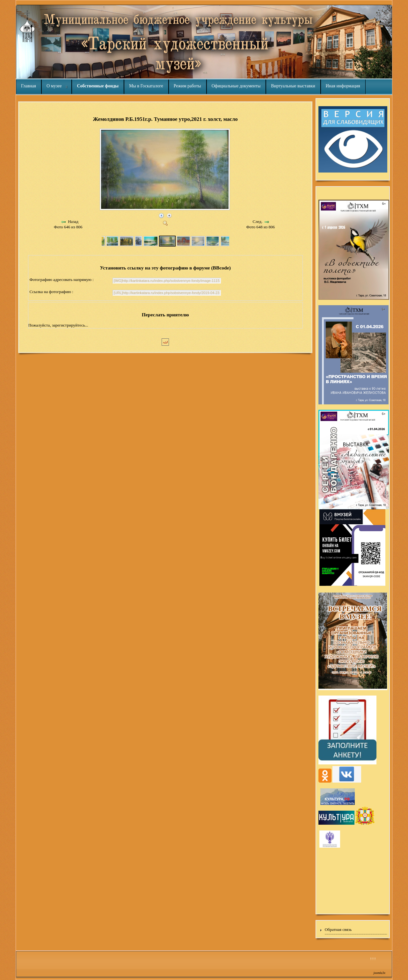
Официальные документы (236, 86)
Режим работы (187, 86)
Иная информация (343, 86)
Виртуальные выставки (293, 86)
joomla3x (379, 973)
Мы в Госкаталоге (146, 86)
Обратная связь (338, 929)
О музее (54, 86)
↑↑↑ (373, 958)
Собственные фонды (98, 86)
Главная (29, 86)
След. (258, 221)
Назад (73, 221)
